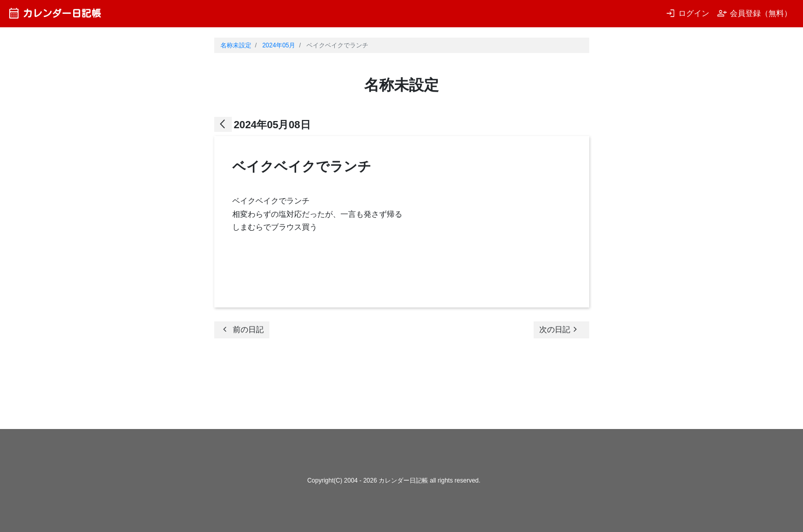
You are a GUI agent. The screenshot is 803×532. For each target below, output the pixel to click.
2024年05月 (279, 45)
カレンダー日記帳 (54, 13)
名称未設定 (236, 45)
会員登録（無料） (754, 13)
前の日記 (242, 329)
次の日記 (560, 329)
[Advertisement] (402, 387)
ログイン (687, 13)
